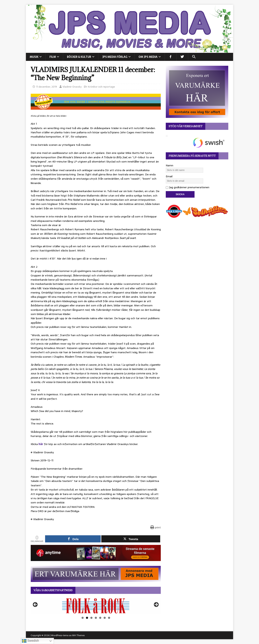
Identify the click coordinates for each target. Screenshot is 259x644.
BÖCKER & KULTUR (79, 57)
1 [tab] (83, 618)
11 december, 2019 (47, 87)
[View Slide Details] (96, 606)
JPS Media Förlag (115, 57)
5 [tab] (100, 618)
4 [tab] (96, 618)
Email (169, 176)
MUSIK (34, 57)
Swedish (30, 641)
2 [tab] (87, 618)
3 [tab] (91, 618)
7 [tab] (109, 618)
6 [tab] (105, 618)
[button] (194, 57)
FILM (53, 57)
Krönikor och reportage (101, 87)
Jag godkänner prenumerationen (188, 187)
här (41, 444)
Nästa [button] (156, 605)
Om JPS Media (148, 57)
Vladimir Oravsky (72, 87)
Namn (170, 165)
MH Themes (78, 635)
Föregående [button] (35, 605)
